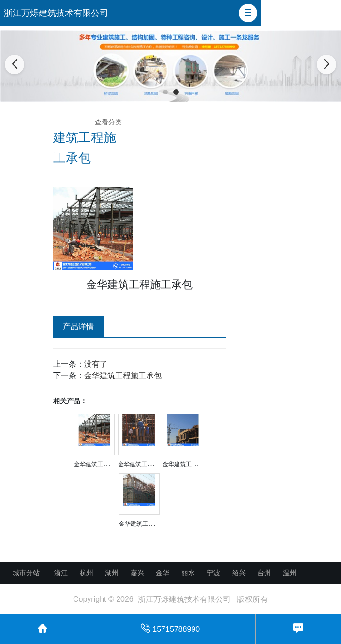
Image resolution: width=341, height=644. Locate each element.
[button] (248, 13)
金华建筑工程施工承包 (123, 376)
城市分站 (26, 573)
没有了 (96, 364)
